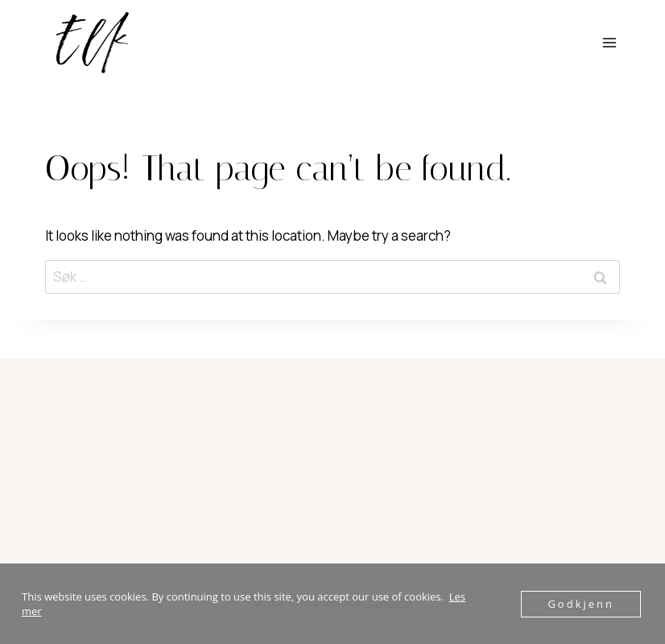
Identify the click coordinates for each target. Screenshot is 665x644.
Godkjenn (581, 604)
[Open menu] (609, 42)
